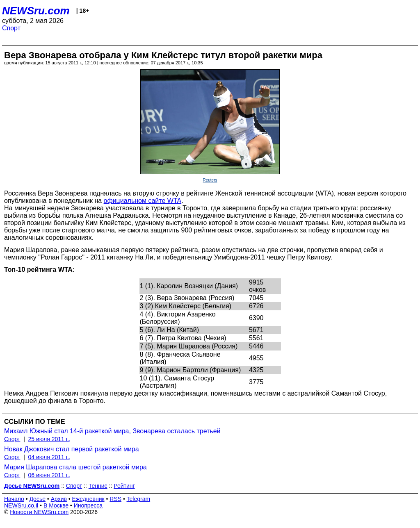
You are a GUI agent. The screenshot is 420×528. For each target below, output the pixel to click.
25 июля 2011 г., (49, 439)
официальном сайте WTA (143, 201)
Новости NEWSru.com (39, 512)
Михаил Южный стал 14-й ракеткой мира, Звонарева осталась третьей (112, 431)
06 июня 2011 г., (49, 475)
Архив (59, 499)
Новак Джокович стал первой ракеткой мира (72, 449)
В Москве (56, 505)
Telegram (139, 499)
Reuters (210, 180)
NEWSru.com (36, 11)
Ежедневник (88, 499)
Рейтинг (124, 486)
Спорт (11, 28)
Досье (37, 499)
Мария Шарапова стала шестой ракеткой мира (75, 467)
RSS (115, 499)
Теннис (98, 486)
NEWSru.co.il (21, 505)
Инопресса (88, 505)
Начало (14, 499)
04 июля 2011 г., (49, 457)
